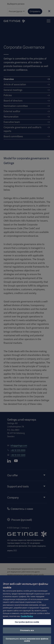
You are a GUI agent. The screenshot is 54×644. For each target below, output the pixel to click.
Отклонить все (27, 632)
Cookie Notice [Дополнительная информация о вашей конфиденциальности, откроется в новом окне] (27, 618)
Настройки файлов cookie (27, 624)
